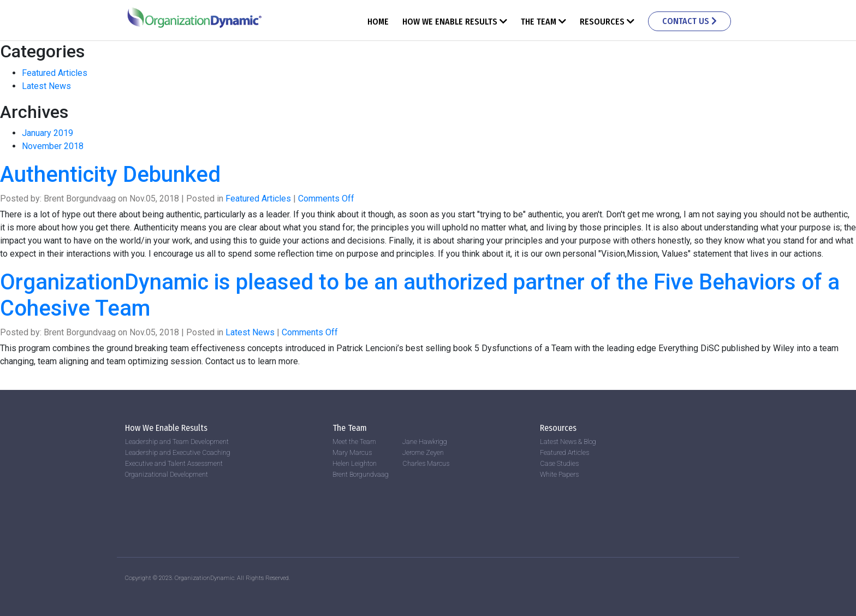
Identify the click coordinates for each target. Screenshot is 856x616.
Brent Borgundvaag (361, 474)
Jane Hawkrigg (425, 442)
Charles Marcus (426, 463)
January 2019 (47, 133)
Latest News (46, 86)
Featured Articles (55, 73)
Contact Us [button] (689, 21)
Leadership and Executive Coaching (178, 452)
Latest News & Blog (568, 442)
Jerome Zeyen (423, 452)
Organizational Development (167, 474)
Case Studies (559, 463)
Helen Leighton (355, 463)
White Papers (559, 474)
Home (378, 22)
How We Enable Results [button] (455, 22)
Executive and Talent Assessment (174, 463)
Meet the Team (354, 442)
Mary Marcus (352, 452)
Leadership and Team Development (177, 442)
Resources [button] (607, 22)
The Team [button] (543, 22)
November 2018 (53, 146)
